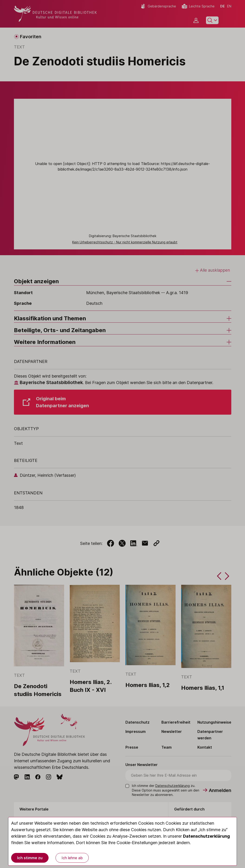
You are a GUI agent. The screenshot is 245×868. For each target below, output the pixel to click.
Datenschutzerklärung (206, 836)
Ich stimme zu (30, 858)
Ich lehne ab (72, 858)
